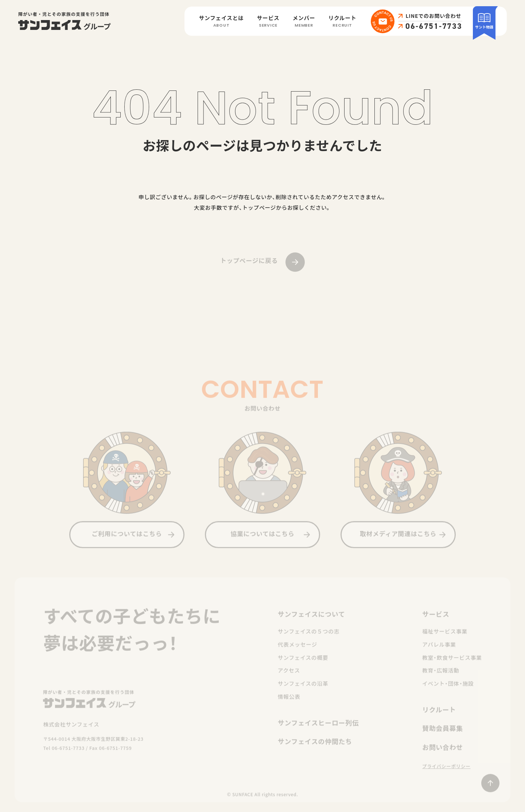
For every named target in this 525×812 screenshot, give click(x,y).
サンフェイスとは (221, 22)
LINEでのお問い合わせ (433, 16)
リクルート (342, 22)
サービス (268, 22)
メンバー (304, 22)
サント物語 (484, 21)
